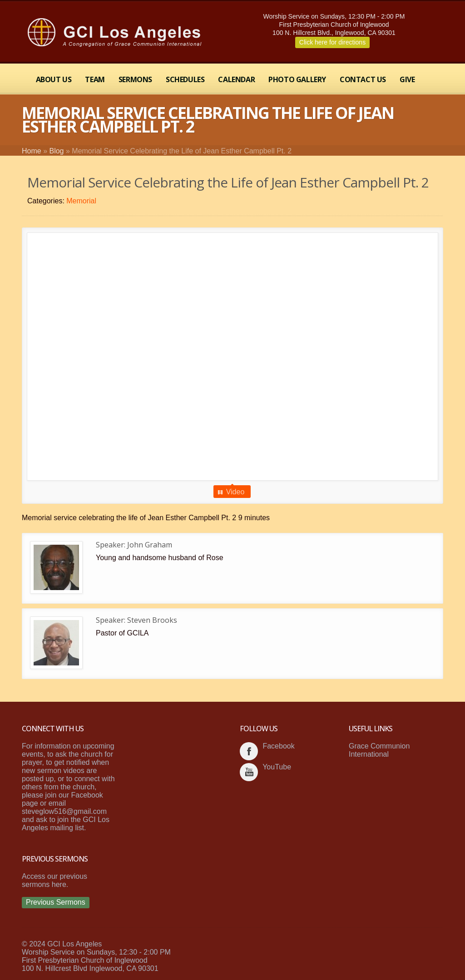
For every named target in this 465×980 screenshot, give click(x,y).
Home (32, 151)
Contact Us (363, 79)
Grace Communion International (379, 750)
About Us (54, 79)
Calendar (236, 79)
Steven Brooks (152, 620)
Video (235, 492)
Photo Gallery (297, 79)
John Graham (150, 545)
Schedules (185, 79)
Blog (56, 151)
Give (407, 79)
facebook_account (249, 751)
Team (95, 79)
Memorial (81, 201)
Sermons (135, 79)
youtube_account (249, 772)
